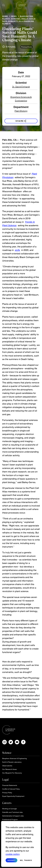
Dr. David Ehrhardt (21, 87)
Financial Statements (10, 785)
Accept (11, 861)
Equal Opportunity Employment (13, 796)
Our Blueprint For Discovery (12, 773)
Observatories (7, 766)
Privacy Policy (7, 793)
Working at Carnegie (10, 809)
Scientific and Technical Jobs (12, 812)
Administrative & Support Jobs (13, 816)
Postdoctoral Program (10, 819)
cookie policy (13, 855)
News (14, 16)
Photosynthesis (26, 47)
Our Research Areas (9, 769)
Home (5, 16)
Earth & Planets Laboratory (12, 762)
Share (21, 121)
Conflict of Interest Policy (11, 789)
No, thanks (26, 861)
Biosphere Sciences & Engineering (21, 99)
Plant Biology (21, 111)
